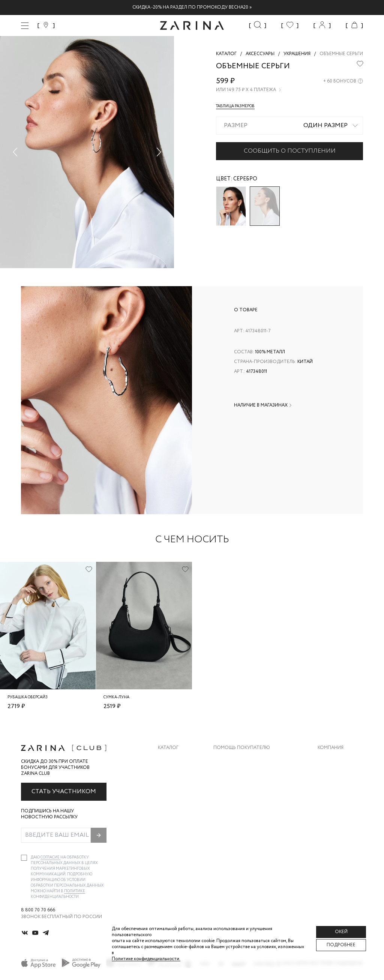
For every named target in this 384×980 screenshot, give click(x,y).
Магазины (330, 819)
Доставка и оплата (238, 759)
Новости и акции (340, 804)
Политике (75, 891)
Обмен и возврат (235, 774)
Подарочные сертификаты (248, 819)
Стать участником (64, 792)
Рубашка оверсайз (28, 697)
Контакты (330, 789)
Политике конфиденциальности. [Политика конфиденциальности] (146, 959)
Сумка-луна (116, 697)
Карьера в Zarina (338, 774)
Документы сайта (237, 834)
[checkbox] (24, 858)
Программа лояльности (244, 804)
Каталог (168, 748)
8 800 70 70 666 (38, 910)
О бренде (329, 759)
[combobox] (289, 126)
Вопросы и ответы (238, 789)
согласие (50, 858)
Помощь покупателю (242, 748)
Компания (331, 748)
